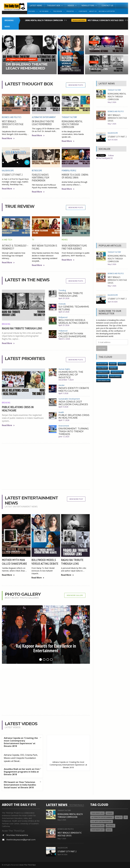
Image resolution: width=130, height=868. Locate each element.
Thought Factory (69, 117)
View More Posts (76, 85)
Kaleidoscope (8, 171)
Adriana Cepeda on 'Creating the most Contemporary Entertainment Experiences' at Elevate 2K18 (21, 742)
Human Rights (64, 369)
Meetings (110, 826)
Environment (64, 426)
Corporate (83, 11)
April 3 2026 (63, 393)
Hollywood (63, 331)
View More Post (76, 499)
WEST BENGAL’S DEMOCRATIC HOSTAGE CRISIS (107, 20)
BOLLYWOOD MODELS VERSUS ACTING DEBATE (73, 322)
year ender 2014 (97, 813)
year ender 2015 (97, 830)
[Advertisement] (46, 466)
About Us (93, 11)
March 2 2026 (64, 339)
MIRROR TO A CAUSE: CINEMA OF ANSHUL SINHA (75, 176)
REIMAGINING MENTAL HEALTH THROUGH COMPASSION (42, 20)
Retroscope (37, 171)
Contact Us (107, 5)
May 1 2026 (112, 124)
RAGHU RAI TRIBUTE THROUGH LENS (22, 328)
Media (109, 830)
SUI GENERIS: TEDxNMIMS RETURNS (74, 308)
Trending (62, 290)
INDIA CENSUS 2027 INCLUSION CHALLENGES (73, 403)
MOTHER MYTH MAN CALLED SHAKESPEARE (72, 335)
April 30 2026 (113, 140)
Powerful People (69, 171)
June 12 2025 (64, 437)
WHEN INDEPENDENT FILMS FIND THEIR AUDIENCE (74, 247)
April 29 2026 (64, 298)
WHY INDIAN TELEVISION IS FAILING (44, 247)
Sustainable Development (69, 399)
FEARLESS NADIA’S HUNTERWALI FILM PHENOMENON (41, 178)
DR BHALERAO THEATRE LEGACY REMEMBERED (43, 123)
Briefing (113, 368)
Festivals (62, 304)
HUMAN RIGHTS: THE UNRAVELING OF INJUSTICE (71, 375)
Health (61, 412)
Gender (62, 385)
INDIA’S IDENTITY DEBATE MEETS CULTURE (74, 390)
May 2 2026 (112, 102)
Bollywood (63, 317)
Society (122, 364)
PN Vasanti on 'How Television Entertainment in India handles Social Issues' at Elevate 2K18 (20, 785)
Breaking (6, 324)
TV (33, 240)
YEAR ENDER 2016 (103, 380)
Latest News (36, 5)
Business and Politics (80, 20)
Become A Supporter (107, 11)
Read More (8, 138)
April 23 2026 (64, 312)
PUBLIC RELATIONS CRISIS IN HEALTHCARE (18, 409)
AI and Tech (7, 240)
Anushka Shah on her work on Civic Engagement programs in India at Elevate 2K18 (22, 772)
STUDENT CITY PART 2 (12, 175)
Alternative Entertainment (44, 117)
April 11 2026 (64, 420)
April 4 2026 (63, 407)
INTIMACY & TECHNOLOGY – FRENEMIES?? (15, 247)
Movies (65, 240)
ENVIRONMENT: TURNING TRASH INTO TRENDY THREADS (74, 431)
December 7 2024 (66, 380)
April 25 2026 (64, 325)
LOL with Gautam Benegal (102, 822)
